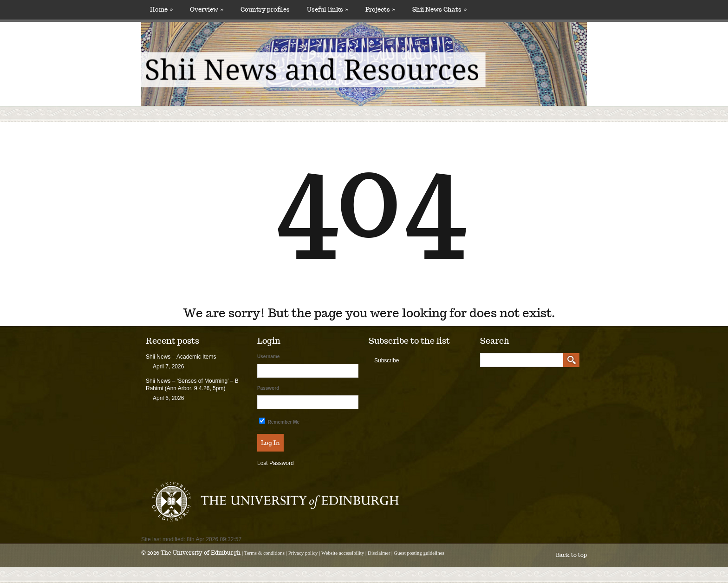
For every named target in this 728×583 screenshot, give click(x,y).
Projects (380, 10)
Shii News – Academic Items (181, 357)
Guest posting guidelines (419, 553)
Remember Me (279, 421)
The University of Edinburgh (201, 553)
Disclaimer (379, 553)
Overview (207, 10)
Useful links (328, 10)
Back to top (571, 555)
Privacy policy (303, 553)
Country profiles (265, 10)
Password (268, 388)
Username (268, 357)
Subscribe (387, 360)
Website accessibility (343, 553)
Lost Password (276, 463)
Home (161, 10)
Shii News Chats (439, 10)
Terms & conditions (264, 553)
